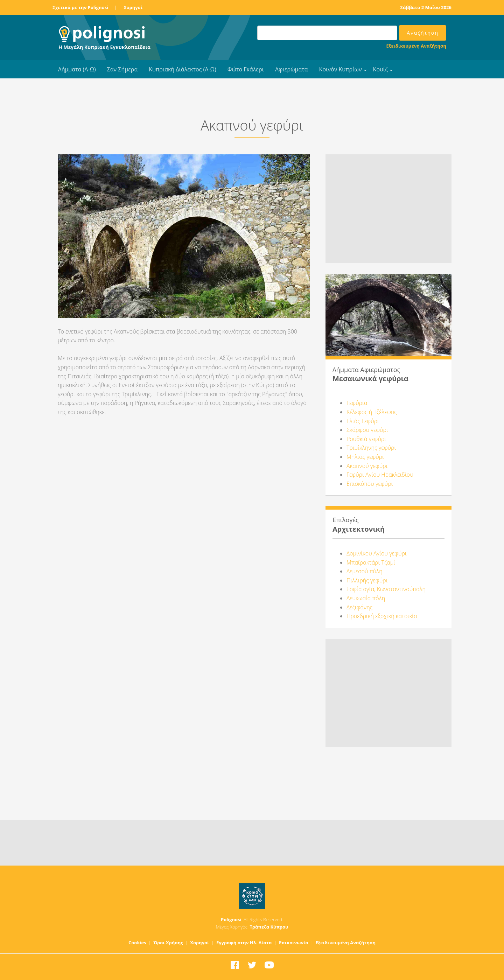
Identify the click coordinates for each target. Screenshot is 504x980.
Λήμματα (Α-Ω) (77, 69)
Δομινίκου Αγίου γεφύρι (377, 553)
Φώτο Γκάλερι (246, 69)
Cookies (137, 943)
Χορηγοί (133, 7)
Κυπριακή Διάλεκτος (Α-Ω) (183, 69)
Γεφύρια (357, 403)
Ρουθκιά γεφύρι (366, 439)
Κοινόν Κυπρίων (341, 69)
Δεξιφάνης (359, 607)
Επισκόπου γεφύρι (370, 484)
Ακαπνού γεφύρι (367, 466)
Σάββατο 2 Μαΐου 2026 (426, 7)
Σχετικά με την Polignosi (80, 7)
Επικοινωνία (294, 943)
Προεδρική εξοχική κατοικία (382, 616)
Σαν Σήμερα (122, 69)
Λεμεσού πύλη (365, 571)
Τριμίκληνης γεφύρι (371, 448)
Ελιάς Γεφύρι (363, 421)
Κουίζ (380, 69)
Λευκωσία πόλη (366, 598)
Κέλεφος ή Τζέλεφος (372, 412)
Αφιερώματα (292, 69)
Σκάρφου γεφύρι (367, 430)
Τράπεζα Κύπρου (269, 927)
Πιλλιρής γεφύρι (367, 580)
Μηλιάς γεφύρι (365, 457)
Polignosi (231, 919)
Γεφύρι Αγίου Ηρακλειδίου (380, 475)
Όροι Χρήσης (168, 943)
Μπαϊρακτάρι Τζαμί (371, 562)
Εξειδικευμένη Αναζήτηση (416, 46)
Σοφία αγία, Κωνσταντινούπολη (386, 589)
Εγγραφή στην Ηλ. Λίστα (244, 943)
